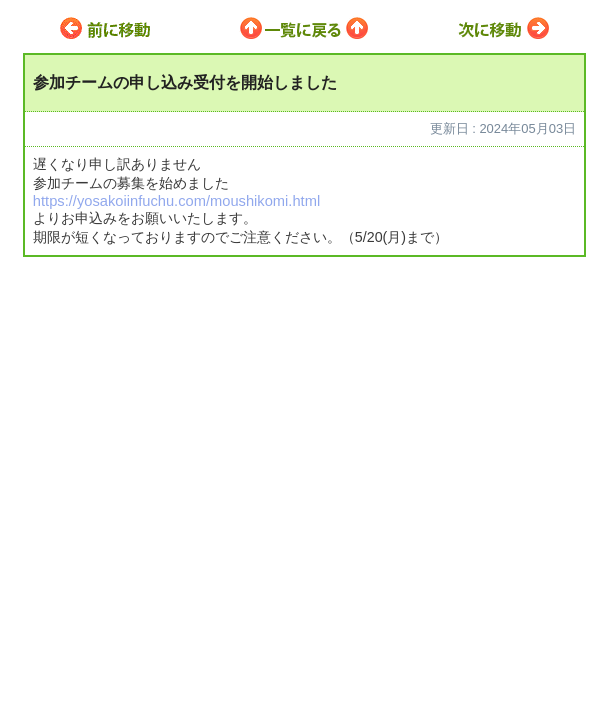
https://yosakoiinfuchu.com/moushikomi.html (176, 201)
